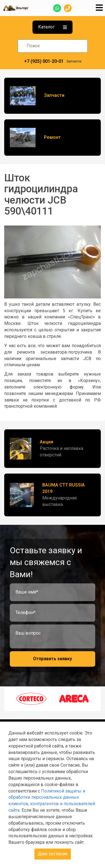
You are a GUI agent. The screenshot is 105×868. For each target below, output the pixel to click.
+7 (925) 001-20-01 (44, 61)
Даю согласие (53, 854)
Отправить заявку (53, 659)
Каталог (53, 27)
